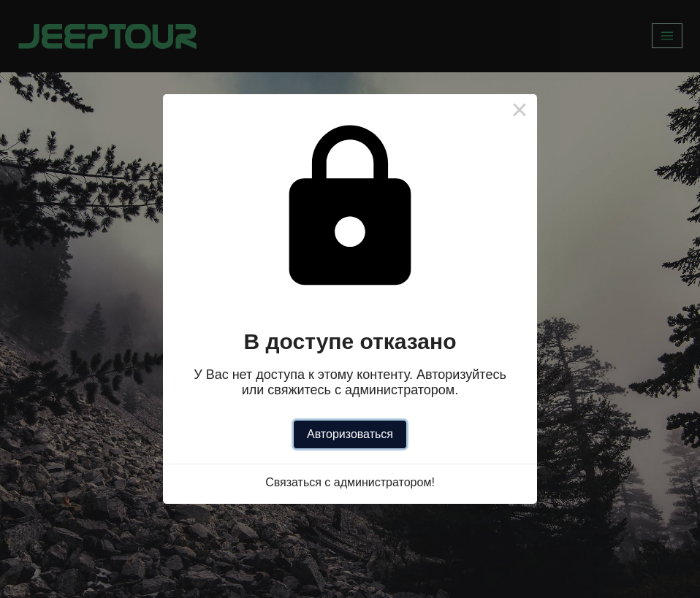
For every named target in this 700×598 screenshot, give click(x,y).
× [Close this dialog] (520, 112)
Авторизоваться (350, 434)
